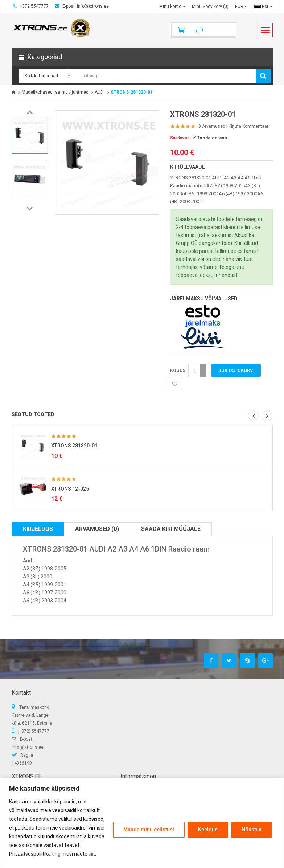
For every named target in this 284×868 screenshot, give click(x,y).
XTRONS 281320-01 (74, 446)
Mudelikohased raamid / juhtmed (55, 92)
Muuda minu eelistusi (149, 830)
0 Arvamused (212, 126)
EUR (241, 7)
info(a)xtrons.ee (28, 747)
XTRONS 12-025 (70, 489)
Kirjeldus (38, 529)
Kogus (178, 370)
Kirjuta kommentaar (248, 126)
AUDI (100, 92)
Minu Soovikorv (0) (210, 7)
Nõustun (252, 830)
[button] (142, 57)
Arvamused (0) (97, 529)
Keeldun (208, 830)
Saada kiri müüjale (171, 529)
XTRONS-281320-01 (132, 92)
